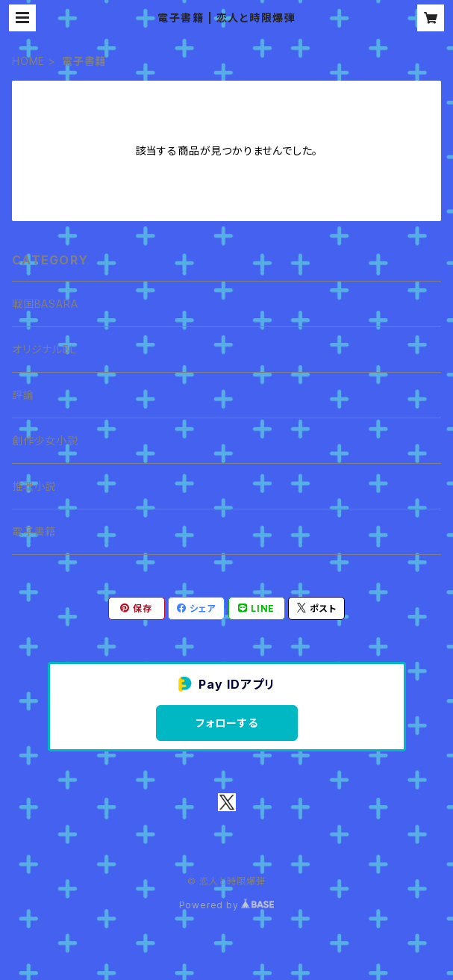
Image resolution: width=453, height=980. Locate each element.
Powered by (227, 905)
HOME (28, 61)
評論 (23, 395)
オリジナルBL (44, 349)
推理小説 (34, 486)
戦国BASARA (45, 304)
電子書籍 (34, 531)
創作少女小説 (45, 440)
